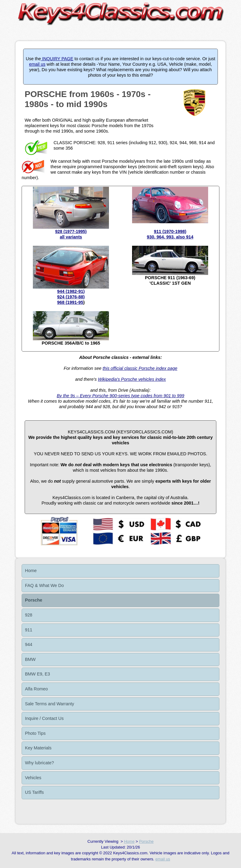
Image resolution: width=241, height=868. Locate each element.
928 (29, 615)
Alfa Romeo (36, 689)
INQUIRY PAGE (57, 59)
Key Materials (38, 748)
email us (37, 64)
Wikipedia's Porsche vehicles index (132, 379)
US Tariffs (34, 792)
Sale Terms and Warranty (50, 704)
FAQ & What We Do (44, 585)
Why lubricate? (39, 763)
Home (31, 571)
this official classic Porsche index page (140, 368)
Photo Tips (35, 733)
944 (29, 644)
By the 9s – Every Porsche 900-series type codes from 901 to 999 (120, 396)
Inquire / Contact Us (44, 718)
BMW (30, 659)
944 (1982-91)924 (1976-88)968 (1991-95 (71, 297)
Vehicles (33, 778)
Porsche (34, 600)
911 (29, 630)
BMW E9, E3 (37, 674)
